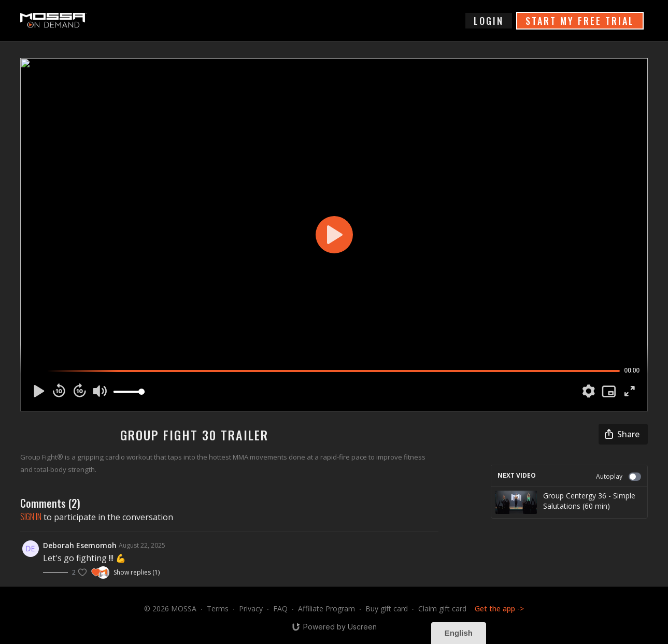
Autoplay (619, 476)
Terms (218, 609)
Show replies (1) (137, 573)
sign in (31, 517)
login (489, 21)
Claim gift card (442, 609)
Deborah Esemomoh (80, 545)
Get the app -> (499, 609)
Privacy (251, 609)
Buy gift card (387, 609)
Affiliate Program (326, 609)
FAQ (280, 609)
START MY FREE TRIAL (580, 21)
